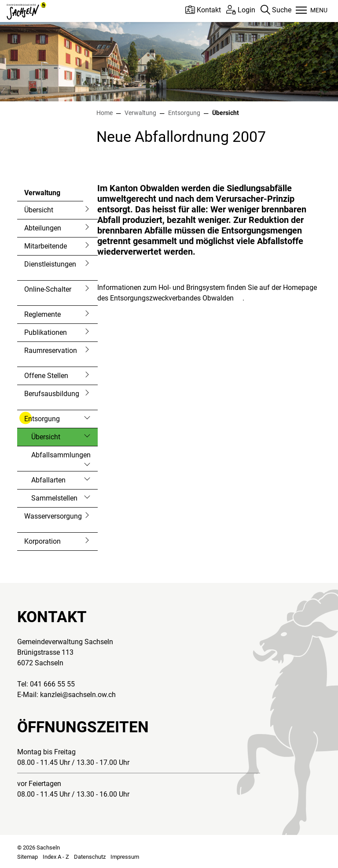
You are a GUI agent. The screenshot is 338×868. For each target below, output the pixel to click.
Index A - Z (56, 857)
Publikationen (46, 332)
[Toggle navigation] (312, 11)
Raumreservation (51, 351)
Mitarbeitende (46, 246)
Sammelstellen (54, 498)
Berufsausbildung (52, 394)
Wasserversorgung (53, 516)
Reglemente (42, 314)
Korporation (42, 541)
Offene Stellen (46, 376)
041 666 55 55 (52, 684)
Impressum (125, 857)
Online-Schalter (48, 289)
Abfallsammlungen (61, 455)
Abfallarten (48, 480)
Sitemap (28, 857)
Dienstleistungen (50, 264)
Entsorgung (42, 419)
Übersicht (39, 210)
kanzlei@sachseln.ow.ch (78, 695)
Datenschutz (90, 857)
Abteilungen (43, 228)
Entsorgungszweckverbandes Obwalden (176, 298)
